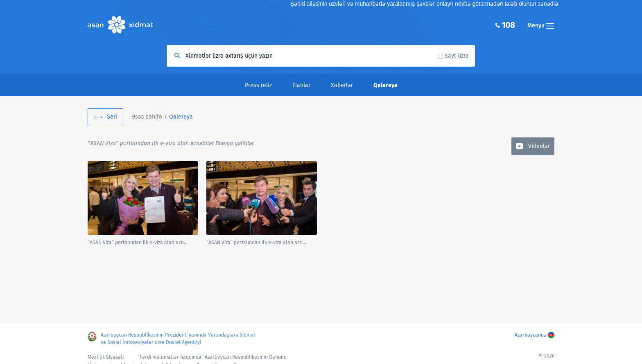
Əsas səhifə (147, 117)
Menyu (541, 26)
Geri (112, 117)
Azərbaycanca (530, 335)
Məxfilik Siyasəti (106, 357)
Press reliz (258, 85)
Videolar (539, 146)
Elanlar (301, 85)
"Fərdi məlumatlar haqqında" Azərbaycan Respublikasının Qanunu (212, 357)
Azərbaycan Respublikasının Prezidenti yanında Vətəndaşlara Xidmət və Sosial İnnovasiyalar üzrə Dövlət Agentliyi (178, 339)
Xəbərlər (342, 85)
